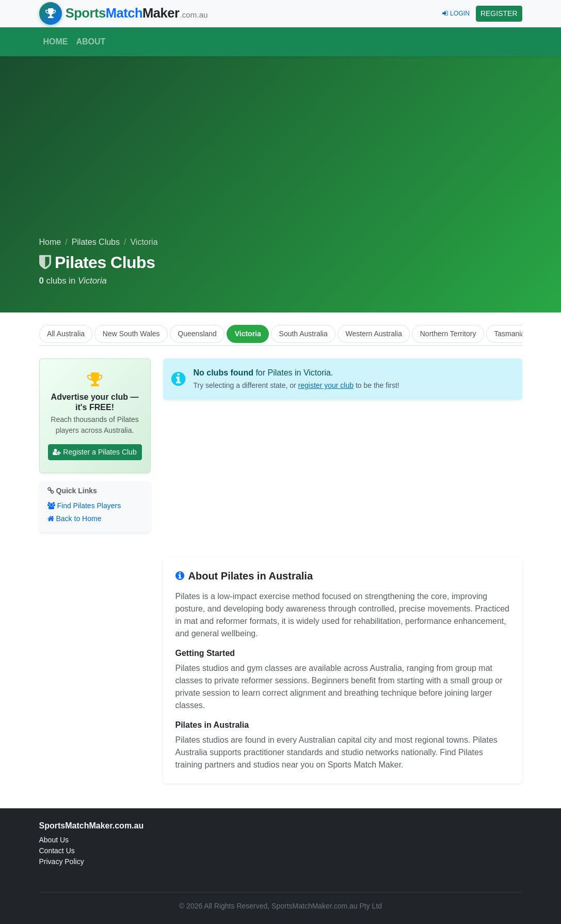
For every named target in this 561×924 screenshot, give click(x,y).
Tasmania (509, 334)
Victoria (248, 334)
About (91, 42)
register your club (326, 385)
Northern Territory (448, 334)
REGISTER (499, 13)
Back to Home (75, 519)
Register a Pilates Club (94, 452)
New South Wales (131, 334)
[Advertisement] (281, 159)
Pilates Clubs (96, 242)
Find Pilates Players (84, 506)
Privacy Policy (62, 862)
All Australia (66, 334)
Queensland (197, 334)
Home (56, 42)
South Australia (303, 334)
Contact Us (57, 851)
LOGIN (456, 13)
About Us (54, 840)
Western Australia (374, 334)
